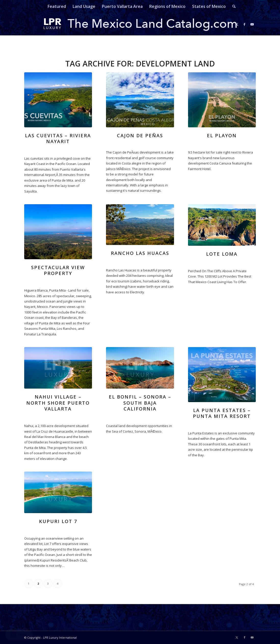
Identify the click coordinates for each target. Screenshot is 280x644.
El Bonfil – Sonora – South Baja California (140, 403)
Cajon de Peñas (140, 135)
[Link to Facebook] (245, 24)
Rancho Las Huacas (140, 253)
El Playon (222, 135)
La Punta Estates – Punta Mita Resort (222, 413)
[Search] (232, 6)
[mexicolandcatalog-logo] (140, 24)
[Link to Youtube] (252, 24)
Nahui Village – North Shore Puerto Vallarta (58, 403)
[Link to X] (237, 24)
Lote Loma (222, 254)
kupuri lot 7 (58, 521)
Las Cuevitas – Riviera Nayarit (58, 139)
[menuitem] (57, 6)
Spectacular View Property (58, 270)
